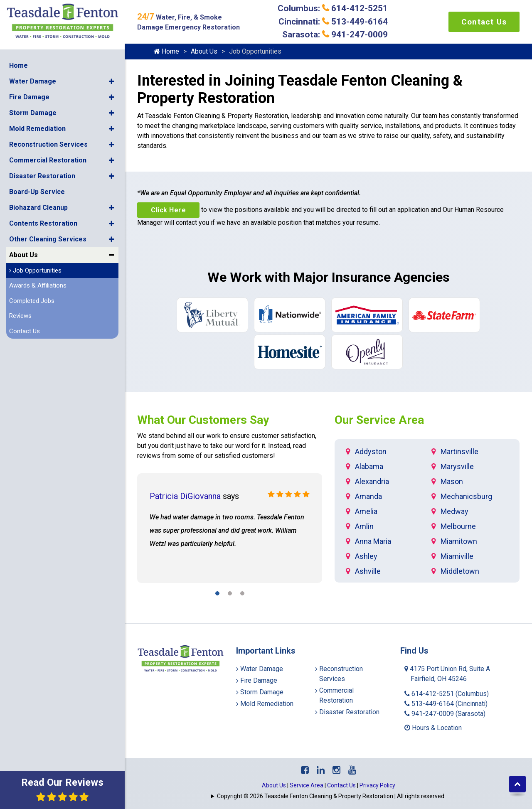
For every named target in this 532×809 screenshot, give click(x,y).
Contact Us (25, 331)
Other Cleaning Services (48, 239)
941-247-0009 (445, 714)
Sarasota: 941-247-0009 (335, 34)
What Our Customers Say (203, 420)
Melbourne (458, 526)
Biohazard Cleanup (38, 207)
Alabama (369, 466)
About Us (23, 255)
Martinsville (459, 451)
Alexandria (372, 481)
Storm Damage (33, 112)
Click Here (168, 210)
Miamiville (457, 556)
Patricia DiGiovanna (185, 496)
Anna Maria (373, 541)
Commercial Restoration (48, 160)
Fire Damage (29, 97)
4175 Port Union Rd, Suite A (447, 674)
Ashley (366, 556)
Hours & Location (433, 728)
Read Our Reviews (62, 789)
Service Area (307, 785)
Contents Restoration (43, 223)
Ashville (368, 571)
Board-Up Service (37, 191)
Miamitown (459, 541)
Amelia (366, 511)
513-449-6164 (446, 704)
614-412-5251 (447, 694)
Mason (452, 481)
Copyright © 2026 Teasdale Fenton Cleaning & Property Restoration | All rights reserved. (331, 796)
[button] (112, 81)
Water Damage (33, 81)
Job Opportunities (35, 270)
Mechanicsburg (466, 496)
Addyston (371, 451)
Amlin (364, 526)
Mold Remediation (37, 128)
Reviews (20, 315)
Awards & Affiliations (38, 285)
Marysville (457, 466)
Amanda (368, 496)
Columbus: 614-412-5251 (333, 8)
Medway (454, 511)
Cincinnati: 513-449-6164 (333, 22)
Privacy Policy (377, 785)
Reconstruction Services (48, 144)
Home (18, 65)
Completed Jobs (32, 300)
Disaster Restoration (42, 176)
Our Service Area (379, 420)
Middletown (460, 571)
